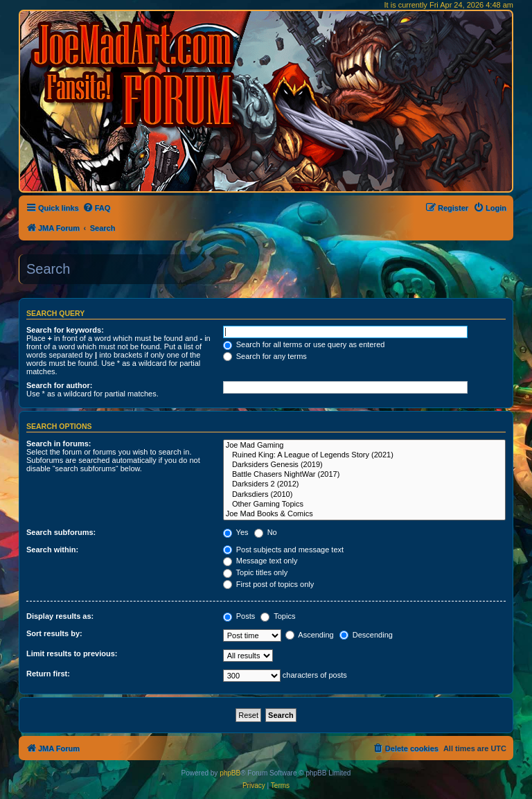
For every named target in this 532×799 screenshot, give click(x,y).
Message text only (260, 561)
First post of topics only (269, 584)
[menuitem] (97, 208)
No (266, 532)
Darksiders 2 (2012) (364, 484)
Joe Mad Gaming (364, 446)
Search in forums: (59, 444)
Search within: (52, 550)
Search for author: (59, 385)
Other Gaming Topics (364, 504)
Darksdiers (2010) (364, 495)
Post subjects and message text (283, 550)
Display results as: (60, 616)
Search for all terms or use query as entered (304, 344)
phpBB (230, 773)
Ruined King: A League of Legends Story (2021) (364, 455)
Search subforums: (61, 532)
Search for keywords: (65, 330)
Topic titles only (255, 572)
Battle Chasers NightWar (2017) (364, 475)
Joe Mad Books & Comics (364, 514)
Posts (239, 616)
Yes (236, 532)
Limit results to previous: (72, 653)
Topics (278, 616)
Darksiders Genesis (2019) (364, 465)
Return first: (48, 674)
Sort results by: (54, 633)
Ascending (310, 635)
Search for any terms (265, 356)
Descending (366, 635)
